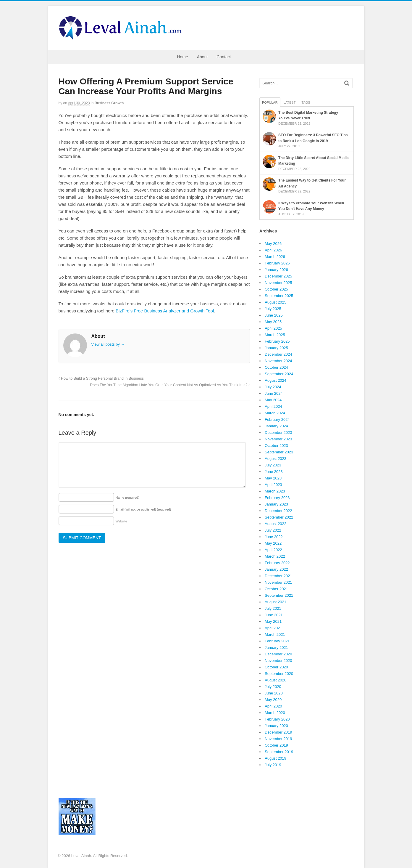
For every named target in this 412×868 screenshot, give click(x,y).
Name (127, 498)
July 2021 (273, 608)
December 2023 (278, 433)
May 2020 (273, 700)
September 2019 (279, 752)
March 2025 (275, 335)
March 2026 (275, 257)
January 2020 (276, 726)
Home (182, 57)
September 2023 (279, 452)
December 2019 (278, 732)
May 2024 (273, 400)
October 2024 (276, 367)
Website (122, 521)
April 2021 (273, 628)
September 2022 (279, 517)
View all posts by (108, 344)
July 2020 (273, 687)
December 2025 (278, 276)
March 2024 (275, 413)
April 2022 (273, 550)
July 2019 (273, 765)
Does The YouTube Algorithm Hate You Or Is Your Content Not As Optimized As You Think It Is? (170, 385)
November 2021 (278, 582)
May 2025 (273, 322)
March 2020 (275, 713)
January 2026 (276, 270)
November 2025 (278, 283)
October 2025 (276, 289)
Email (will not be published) (143, 509)
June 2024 (274, 393)
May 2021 (273, 621)
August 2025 (276, 302)
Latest (290, 102)
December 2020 (278, 654)
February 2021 (277, 641)
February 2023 (277, 498)
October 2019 (276, 745)
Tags (306, 102)
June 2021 (274, 615)
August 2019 (276, 758)
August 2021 (276, 602)
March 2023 (275, 491)
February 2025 (277, 341)
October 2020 (276, 667)
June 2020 (274, 693)
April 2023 (273, 485)
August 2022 (276, 524)
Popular (270, 102)
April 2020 (273, 706)
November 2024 (278, 361)
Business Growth (109, 103)
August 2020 (276, 680)
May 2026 (273, 244)
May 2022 (273, 543)
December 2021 (278, 576)
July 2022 (273, 530)
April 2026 (273, 250)
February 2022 (277, 563)
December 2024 (278, 354)
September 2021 (279, 595)
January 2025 (276, 348)
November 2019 (278, 739)
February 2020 (277, 719)
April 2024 (273, 406)
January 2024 (276, 426)
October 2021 (276, 589)
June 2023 (274, 472)
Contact (224, 57)
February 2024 (277, 419)
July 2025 (273, 309)
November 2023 (278, 439)
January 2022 (276, 569)
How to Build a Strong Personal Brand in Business (101, 378)
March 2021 (275, 634)
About (202, 57)
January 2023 (276, 504)
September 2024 (279, 374)
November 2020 (278, 661)
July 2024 (273, 387)
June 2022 (274, 537)
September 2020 (279, 674)
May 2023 (273, 478)
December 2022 (278, 511)
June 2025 (274, 315)
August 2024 (276, 380)
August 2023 (276, 459)
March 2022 (275, 556)
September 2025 (279, 296)
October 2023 (276, 446)
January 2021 (276, 648)
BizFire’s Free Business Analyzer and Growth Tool (165, 311)
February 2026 (277, 263)
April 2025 (273, 328)
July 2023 (273, 465)
